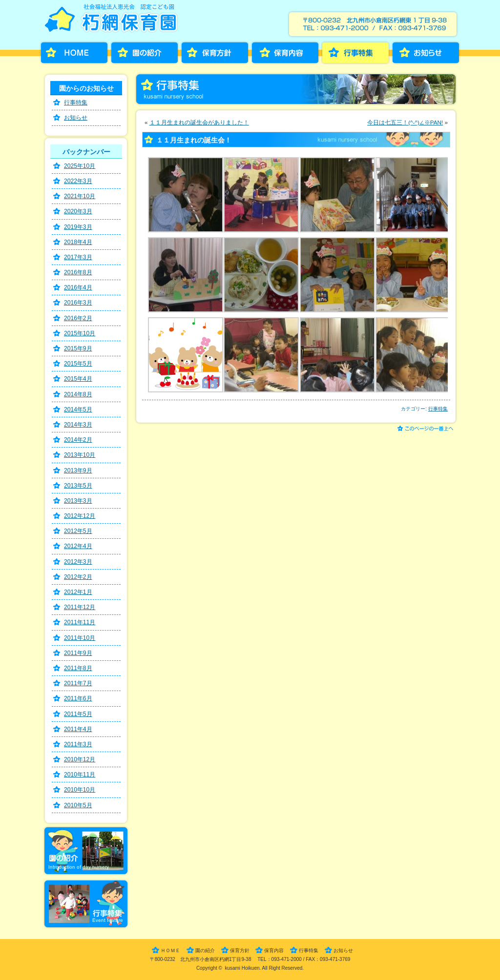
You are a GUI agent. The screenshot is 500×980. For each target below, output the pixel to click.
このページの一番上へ (427, 429)
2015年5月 (78, 364)
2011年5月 (78, 714)
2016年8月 (78, 272)
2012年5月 (78, 531)
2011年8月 (78, 668)
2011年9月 (78, 653)
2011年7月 (78, 683)
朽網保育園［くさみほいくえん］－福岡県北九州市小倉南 (113, 21)
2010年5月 (78, 805)
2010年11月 (80, 775)
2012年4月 (78, 546)
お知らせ (426, 53)
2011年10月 (80, 638)
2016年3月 (78, 303)
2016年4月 (78, 287)
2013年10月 (80, 455)
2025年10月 (80, 166)
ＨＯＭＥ (170, 950)
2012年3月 (78, 562)
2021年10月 (80, 196)
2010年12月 (80, 759)
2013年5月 (78, 486)
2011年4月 (78, 729)
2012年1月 (78, 592)
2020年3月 (78, 211)
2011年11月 (80, 622)
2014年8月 (78, 394)
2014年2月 (78, 440)
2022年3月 (78, 181)
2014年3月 (78, 425)
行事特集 (355, 53)
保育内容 (285, 53)
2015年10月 (80, 333)
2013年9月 (78, 470)
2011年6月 (78, 698)
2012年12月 (80, 516)
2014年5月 (78, 409)
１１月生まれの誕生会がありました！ (199, 122)
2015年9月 (78, 348)
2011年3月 (78, 744)
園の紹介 (145, 53)
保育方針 (215, 53)
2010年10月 (80, 790)
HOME (74, 53)
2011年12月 (80, 607)
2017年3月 (78, 257)
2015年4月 (78, 379)
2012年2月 (78, 577)
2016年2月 (78, 318)
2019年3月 (78, 227)
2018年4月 (78, 242)
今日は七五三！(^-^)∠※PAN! (405, 122)
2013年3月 (78, 501)
